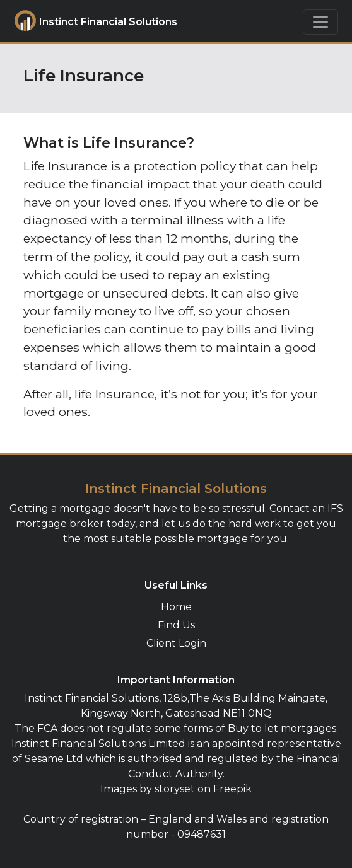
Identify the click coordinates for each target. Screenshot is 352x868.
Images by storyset (148, 789)
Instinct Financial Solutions (84, 23)
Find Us (176, 625)
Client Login (176, 643)
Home (176, 607)
